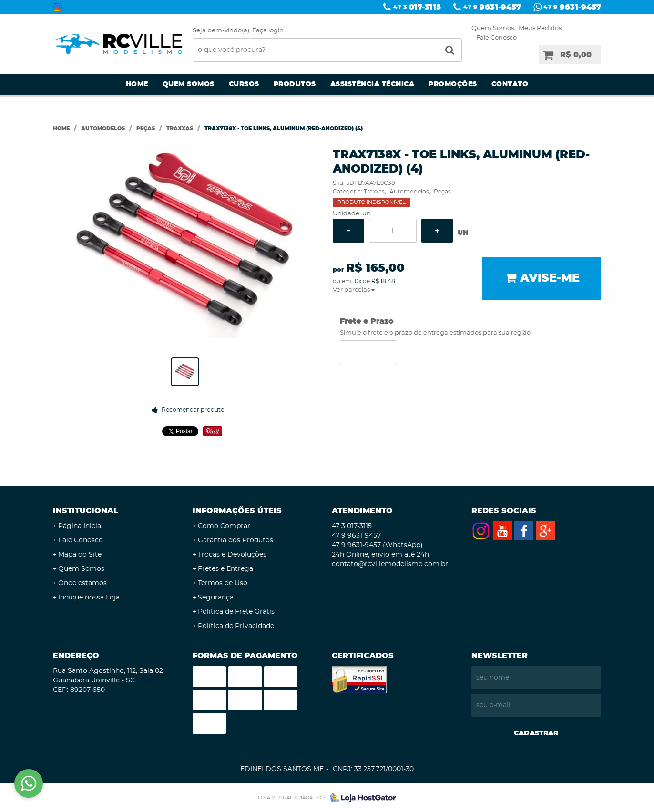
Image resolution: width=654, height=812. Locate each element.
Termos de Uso (223, 583)
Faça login (268, 31)
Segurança (216, 598)
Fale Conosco (496, 38)
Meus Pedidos (540, 28)
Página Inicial (81, 526)
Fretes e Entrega (225, 569)
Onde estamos (82, 583)
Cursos (244, 84)
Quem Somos (493, 28)
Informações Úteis (237, 511)
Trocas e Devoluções (232, 555)
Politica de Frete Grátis (236, 612)
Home (137, 84)
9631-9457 (492, 7)
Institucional (86, 511)
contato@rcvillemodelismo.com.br (390, 564)
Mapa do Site (80, 555)
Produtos (295, 84)
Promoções (453, 84)
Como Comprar (224, 526)
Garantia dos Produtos (235, 540)
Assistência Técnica (373, 84)
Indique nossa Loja (89, 598)
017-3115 (417, 7)
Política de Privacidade (236, 626)
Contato (510, 84)
